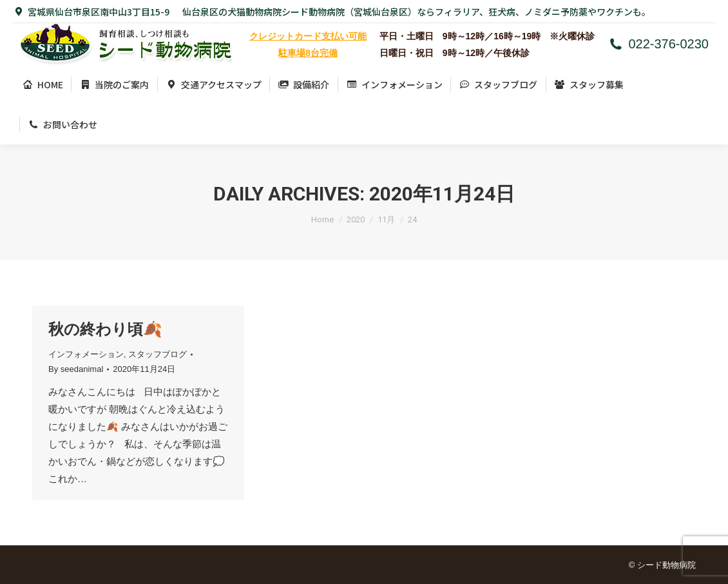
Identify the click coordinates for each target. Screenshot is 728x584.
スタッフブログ (158, 354)
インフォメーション (86, 354)
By (76, 369)
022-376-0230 (658, 44)
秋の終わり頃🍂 (105, 329)
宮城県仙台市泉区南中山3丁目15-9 (91, 12)
